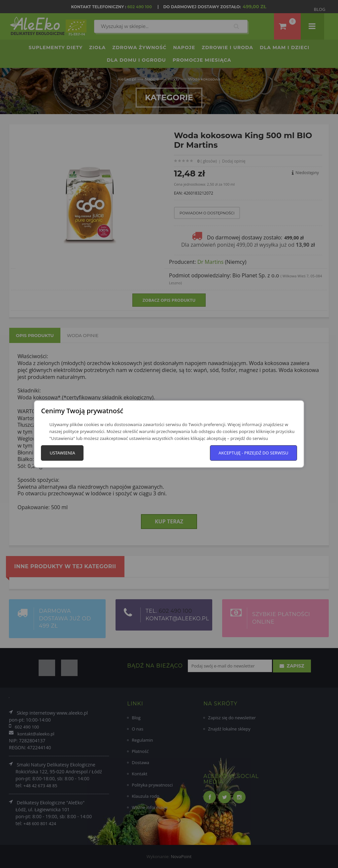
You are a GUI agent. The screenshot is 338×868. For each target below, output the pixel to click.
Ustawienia (62, 453)
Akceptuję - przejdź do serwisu (253, 453)
